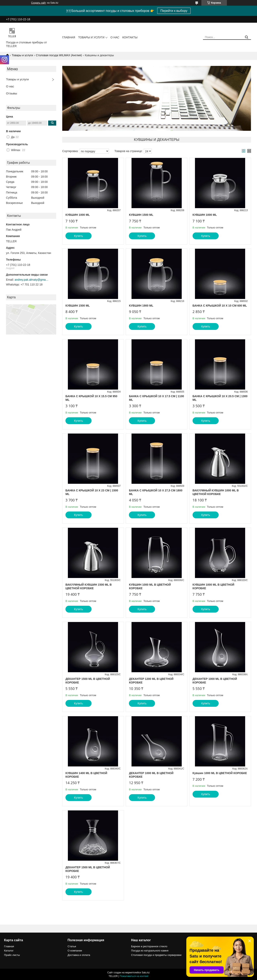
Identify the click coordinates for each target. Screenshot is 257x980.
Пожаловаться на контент (134, 976)
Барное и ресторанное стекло (149, 946)
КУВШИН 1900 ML (141, 306)
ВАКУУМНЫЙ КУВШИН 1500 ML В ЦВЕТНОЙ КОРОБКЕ (89, 586)
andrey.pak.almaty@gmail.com (32, 280)
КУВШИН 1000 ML (78, 215)
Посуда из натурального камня (150, 951)
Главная (69, 37)
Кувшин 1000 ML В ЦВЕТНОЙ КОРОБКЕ (220, 773)
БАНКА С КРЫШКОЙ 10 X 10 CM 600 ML (220, 306)
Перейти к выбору (174, 11)
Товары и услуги (91, 37)
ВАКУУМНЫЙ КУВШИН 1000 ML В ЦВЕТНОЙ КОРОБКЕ (216, 492)
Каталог (9, 951)
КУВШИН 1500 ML (141, 215)
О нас (115, 37)
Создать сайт (39, 3)
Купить (79, 236)
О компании (75, 951)
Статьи (72, 946)
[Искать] (246, 37)
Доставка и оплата (79, 955)
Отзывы (12, 93)
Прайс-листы (12, 955)
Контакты (130, 37)
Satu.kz (146, 973)
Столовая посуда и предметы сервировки (156, 955)
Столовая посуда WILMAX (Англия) (59, 55)
